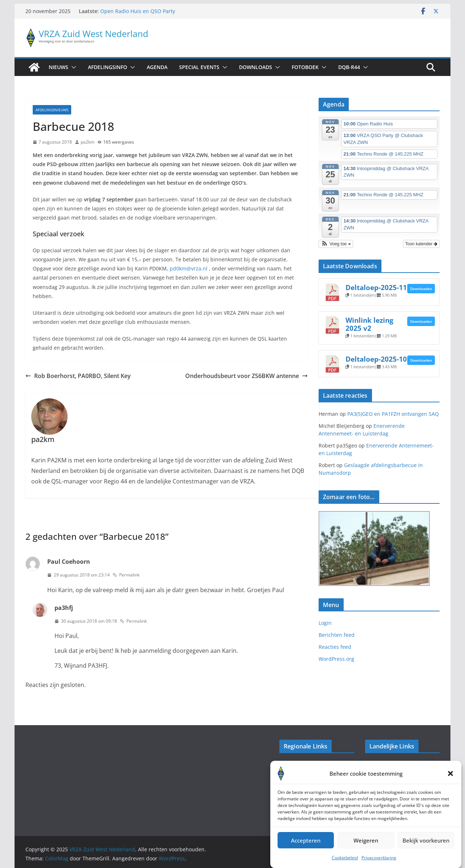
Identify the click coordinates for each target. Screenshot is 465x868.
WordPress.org (336, 659)
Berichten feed (337, 635)
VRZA (371, 768)
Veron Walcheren (301, 768)
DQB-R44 (349, 67)
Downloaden (421, 289)
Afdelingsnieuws (52, 110)
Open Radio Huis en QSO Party (138, 11)
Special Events (199, 67)
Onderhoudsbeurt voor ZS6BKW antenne (246, 376)
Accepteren (306, 849)
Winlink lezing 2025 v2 (369, 324)
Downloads (256, 67)
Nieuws (58, 67)
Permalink (126, 575)
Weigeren (366, 849)
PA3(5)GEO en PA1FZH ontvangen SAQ (393, 414)
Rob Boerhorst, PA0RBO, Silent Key (78, 376)
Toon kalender (421, 244)
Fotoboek (305, 67)
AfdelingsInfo (108, 67)
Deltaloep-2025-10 (376, 359)
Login (325, 623)
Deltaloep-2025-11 (376, 287)
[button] (450, 782)
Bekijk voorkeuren (426, 849)
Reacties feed (335, 647)
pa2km (88, 142)
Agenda (157, 67)
